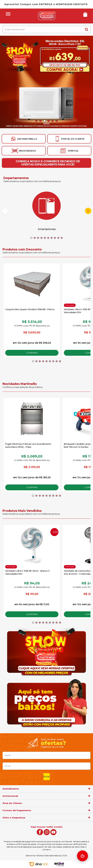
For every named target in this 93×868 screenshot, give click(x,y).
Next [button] (88, 211)
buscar (87, 29)
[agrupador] (89, 789)
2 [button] (40, 121)
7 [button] (52, 238)
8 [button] (55, 238)
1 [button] (36, 121)
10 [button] (62, 238)
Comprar (32, 353)
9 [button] (58, 238)
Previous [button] (5, 211)
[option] (46, 82)
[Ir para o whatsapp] (24, 139)
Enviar (46, 777)
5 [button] (53, 121)
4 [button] (49, 121)
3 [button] (44, 121)
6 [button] (57, 121)
